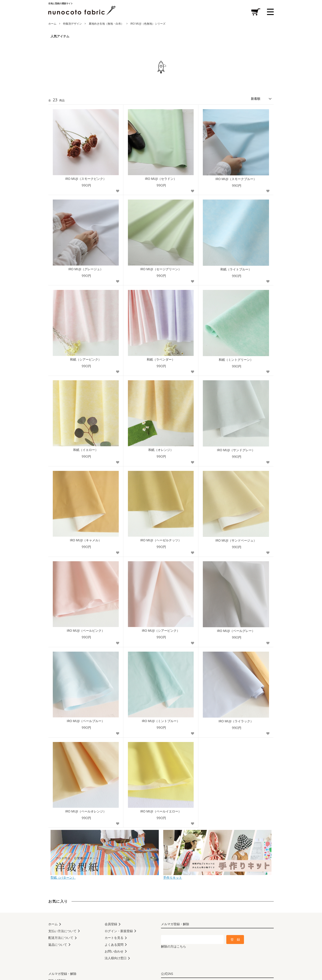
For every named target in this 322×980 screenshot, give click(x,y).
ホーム (52, 24)
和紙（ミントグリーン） (236, 360)
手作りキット (217, 876)
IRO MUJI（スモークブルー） (236, 179)
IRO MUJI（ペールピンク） (86, 631)
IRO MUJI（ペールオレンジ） (86, 811)
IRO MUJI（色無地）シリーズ (148, 24)
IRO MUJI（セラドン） (161, 179)
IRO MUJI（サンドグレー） (236, 450)
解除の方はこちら (174, 946)
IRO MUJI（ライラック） (236, 721)
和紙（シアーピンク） (86, 359)
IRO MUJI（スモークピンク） (86, 179)
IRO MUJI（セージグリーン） (161, 269)
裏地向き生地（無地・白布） (106, 24)
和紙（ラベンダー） (161, 359)
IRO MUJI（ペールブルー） (86, 721)
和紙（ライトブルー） (236, 269)
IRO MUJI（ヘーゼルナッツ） (161, 540)
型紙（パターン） (105, 876)
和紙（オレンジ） (161, 450)
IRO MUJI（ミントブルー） (161, 721)
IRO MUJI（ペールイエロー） (161, 811)
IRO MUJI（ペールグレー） (236, 631)
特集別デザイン (72, 24)
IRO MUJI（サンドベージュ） (236, 540)
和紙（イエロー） (86, 450)
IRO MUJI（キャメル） (86, 540)
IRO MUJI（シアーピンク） (161, 631)
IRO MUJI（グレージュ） (86, 269)
